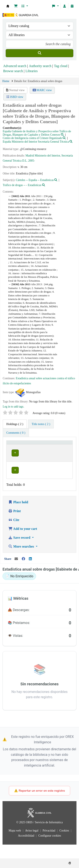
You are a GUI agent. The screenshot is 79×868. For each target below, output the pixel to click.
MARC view (42, 90)
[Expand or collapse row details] (64, 463)
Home (6, 81)
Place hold (18, 516)
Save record (20, 551)
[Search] (39, 53)
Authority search (40, 66)
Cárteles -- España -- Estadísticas (35, 180)
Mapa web (15, 844)
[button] (16, 6)
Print (15, 525)
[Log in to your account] (64, 6)
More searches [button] (21, 560)
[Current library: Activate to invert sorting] (20, 447)
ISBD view (15, 97)
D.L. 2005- (29, 161)
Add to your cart (23, 543)
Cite (14, 534)
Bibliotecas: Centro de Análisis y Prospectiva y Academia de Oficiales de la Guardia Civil (8, 6)
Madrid (30, 156)
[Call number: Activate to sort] (45, 447)
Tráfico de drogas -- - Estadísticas (22, 185)
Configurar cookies (50, 850)
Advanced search (15, 66)
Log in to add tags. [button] (13, 407)
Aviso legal (32, 844)
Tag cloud (61, 66)
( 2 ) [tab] (15, 424)
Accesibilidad (26, 850)
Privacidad (49, 844)
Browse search (13, 71)
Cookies (65, 844)
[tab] (41, 424)
